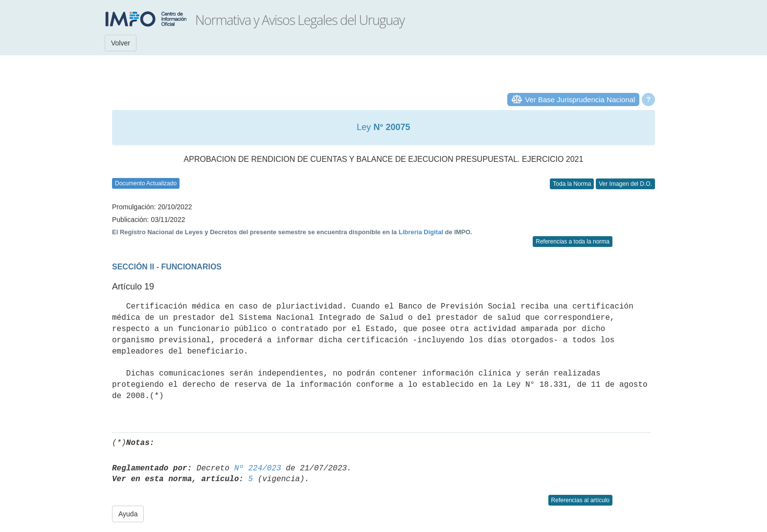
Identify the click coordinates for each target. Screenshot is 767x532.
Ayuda (128, 514)
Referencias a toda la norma (573, 242)
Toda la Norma (572, 184)
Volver (121, 43)
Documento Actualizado (146, 183)
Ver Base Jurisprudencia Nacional (580, 100)
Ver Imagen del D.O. (625, 184)
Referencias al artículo (580, 500)
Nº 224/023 (258, 468)
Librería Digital (421, 232)
